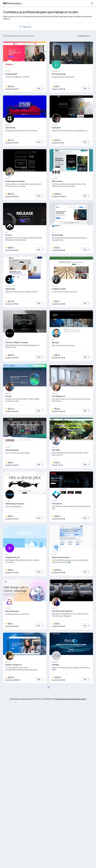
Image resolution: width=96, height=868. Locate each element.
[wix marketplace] (12, 3)
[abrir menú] (92, 3)
